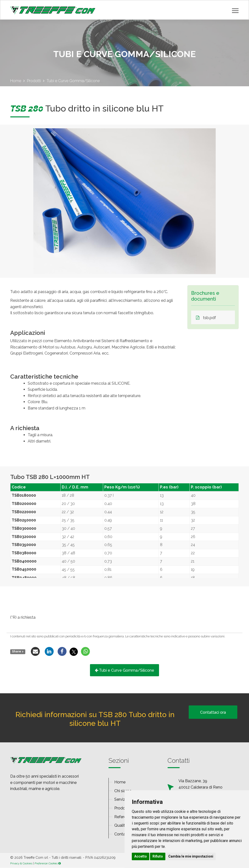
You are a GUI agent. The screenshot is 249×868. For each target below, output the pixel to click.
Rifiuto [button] (158, 856)
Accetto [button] (141, 856)
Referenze (124, 817)
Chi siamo (123, 791)
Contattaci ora (213, 712)
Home (120, 782)
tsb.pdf (206, 318)
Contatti (122, 834)
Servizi (120, 800)
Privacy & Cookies (21, 863)
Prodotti (122, 808)
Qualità (121, 826)
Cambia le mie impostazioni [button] (191, 856)
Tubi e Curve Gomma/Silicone (124, 670)
